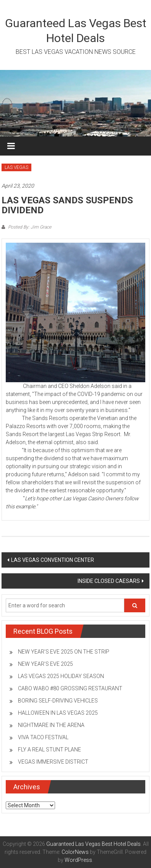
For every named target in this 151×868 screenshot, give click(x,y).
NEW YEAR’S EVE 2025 (45, 664)
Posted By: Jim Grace (29, 227)
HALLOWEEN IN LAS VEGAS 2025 (58, 713)
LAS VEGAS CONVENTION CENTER (53, 560)
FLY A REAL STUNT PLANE (50, 750)
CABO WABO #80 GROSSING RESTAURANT (70, 688)
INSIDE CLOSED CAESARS (109, 581)
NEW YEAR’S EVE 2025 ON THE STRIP (64, 652)
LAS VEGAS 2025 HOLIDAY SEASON (61, 676)
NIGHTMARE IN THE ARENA (51, 725)
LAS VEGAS (16, 167)
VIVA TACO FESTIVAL (43, 737)
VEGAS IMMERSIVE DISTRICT (53, 762)
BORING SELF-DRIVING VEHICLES (58, 701)
